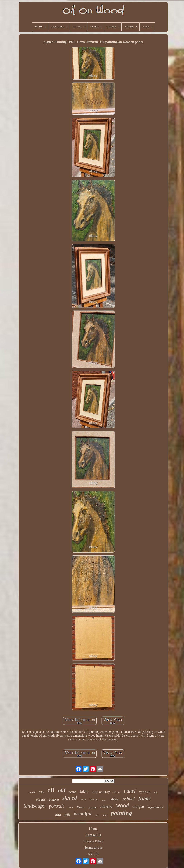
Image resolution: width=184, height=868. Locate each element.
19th (42, 792)
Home (93, 829)
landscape (34, 806)
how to (70, 807)
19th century (101, 792)
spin (156, 792)
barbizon (54, 800)
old (62, 790)
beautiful (83, 814)
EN (90, 854)
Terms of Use (93, 848)
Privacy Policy (93, 841)
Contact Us (93, 835)
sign (58, 814)
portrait (56, 806)
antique (138, 806)
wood (123, 805)
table (84, 791)
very (83, 799)
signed (70, 798)
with (97, 815)
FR (97, 854)
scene (73, 792)
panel (130, 791)
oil (51, 790)
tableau (115, 799)
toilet (104, 800)
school (129, 799)
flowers (81, 807)
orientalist (40, 800)
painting (121, 813)
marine (106, 806)
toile (67, 814)
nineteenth (92, 808)
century (94, 799)
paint (105, 815)
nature (117, 792)
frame (144, 798)
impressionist (155, 807)
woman (145, 791)
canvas (32, 792)
